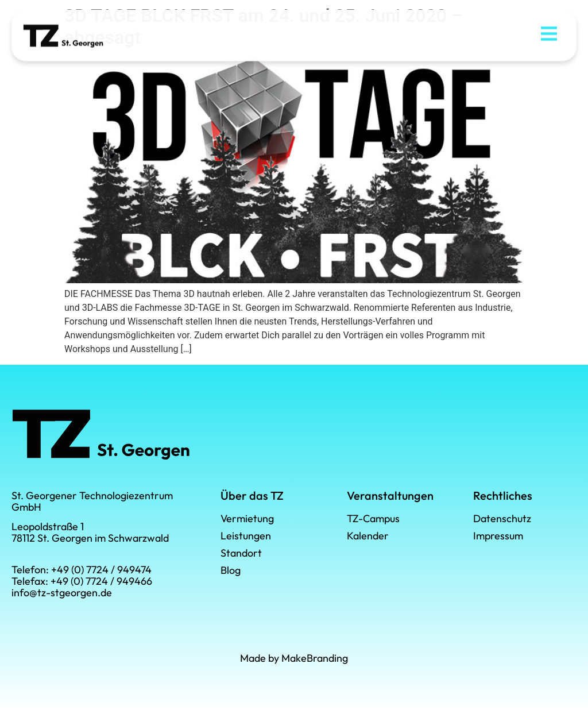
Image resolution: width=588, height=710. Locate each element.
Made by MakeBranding (294, 658)
